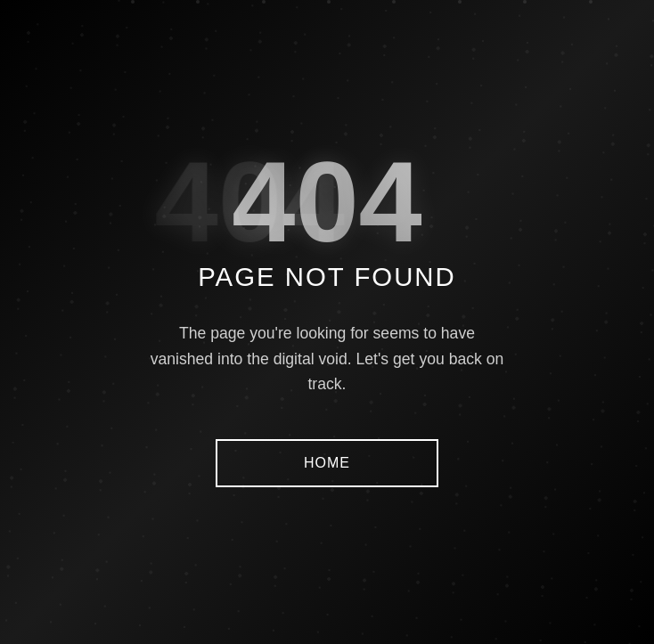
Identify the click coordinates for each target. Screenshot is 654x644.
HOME (327, 463)
